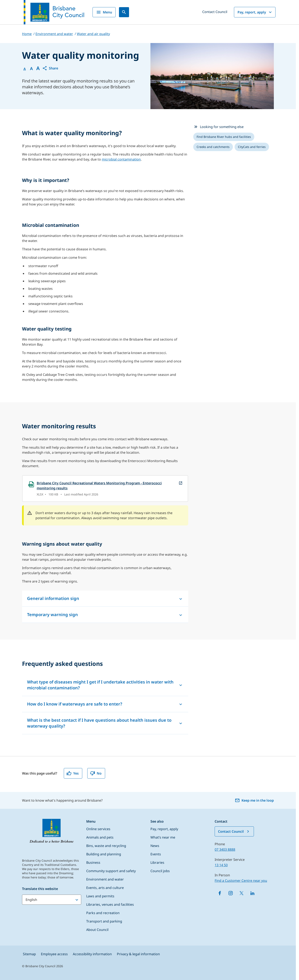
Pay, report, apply (255, 12)
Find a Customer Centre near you (241, 881)
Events (156, 854)
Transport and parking (104, 921)
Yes (73, 773)
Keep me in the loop (254, 800)
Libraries (157, 862)
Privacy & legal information (138, 954)
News (155, 846)
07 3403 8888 (225, 849)
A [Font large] (38, 68)
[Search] (124, 12)
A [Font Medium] (31, 69)
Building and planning (104, 854)
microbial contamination (121, 159)
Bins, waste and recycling (106, 846)
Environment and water (105, 879)
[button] (50, 68)
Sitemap (29, 954)
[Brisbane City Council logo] (54, 12)
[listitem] (224, 137)
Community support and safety (111, 871)
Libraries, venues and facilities (110, 904)
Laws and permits (100, 896)
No (96, 773)
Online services (98, 829)
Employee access (54, 954)
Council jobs (160, 871)
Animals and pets (100, 837)
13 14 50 (221, 865)
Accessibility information (92, 954)
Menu (104, 12)
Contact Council (215, 12)
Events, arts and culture (105, 888)
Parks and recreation (103, 913)
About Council (97, 930)
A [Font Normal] (25, 69)
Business (93, 862)
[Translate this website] (52, 900)
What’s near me (163, 837)
